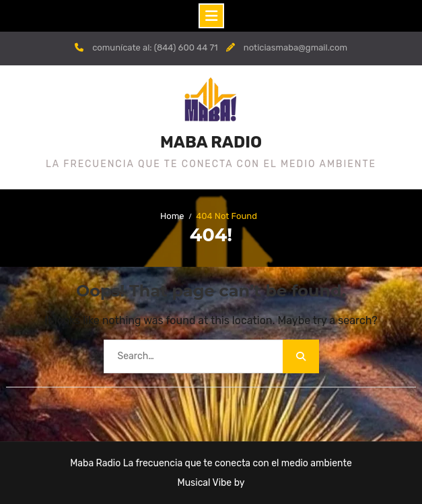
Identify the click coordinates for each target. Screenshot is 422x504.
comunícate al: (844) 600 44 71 (155, 48)
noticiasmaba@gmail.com (295, 48)
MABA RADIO (211, 142)
